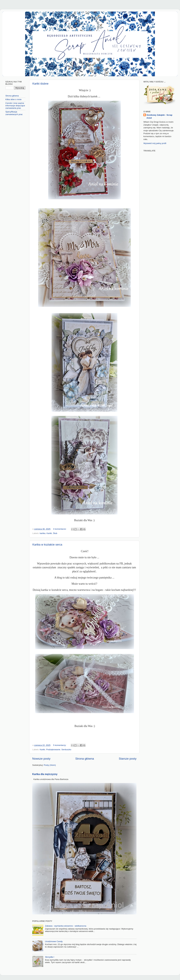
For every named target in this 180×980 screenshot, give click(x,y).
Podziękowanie (53, 750)
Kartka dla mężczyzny (45, 774)
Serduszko (66, 750)
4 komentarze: (60, 529)
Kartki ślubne (40, 84)
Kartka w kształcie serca (47, 545)
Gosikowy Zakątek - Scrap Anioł (159, 116)
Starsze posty (128, 759)
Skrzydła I (49, 957)
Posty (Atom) (50, 765)
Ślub (55, 533)
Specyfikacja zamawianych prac (14, 113)
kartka (43, 533)
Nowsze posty (41, 759)
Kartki (49, 533)
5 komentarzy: (60, 745)
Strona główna (85, 759)
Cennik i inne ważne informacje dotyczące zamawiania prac (15, 106)
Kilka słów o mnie (13, 99)
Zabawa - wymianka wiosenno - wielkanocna (66, 926)
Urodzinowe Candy (54, 941)
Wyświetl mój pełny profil (155, 143)
